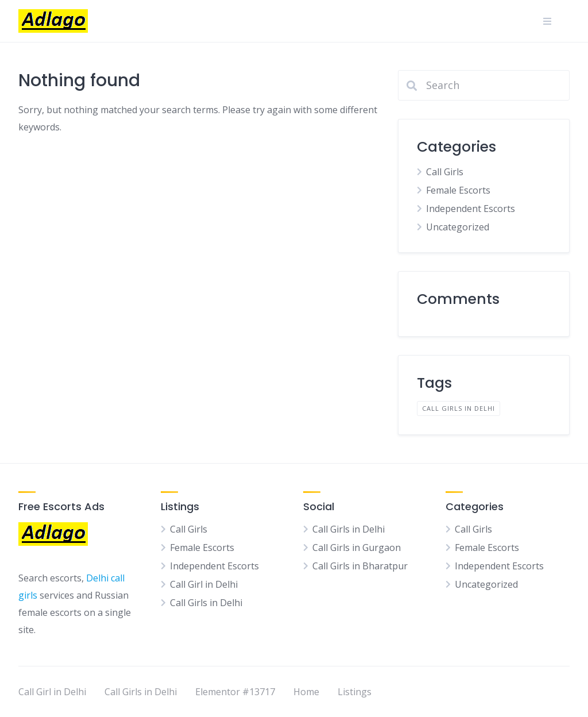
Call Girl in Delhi (204, 584)
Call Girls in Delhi (206, 603)
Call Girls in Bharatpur (360, 566)
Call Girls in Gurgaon (357, 548)
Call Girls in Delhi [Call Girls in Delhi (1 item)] (459, 408)
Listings (355, 692)
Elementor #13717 (235, 692)
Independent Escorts (471, 209)
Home (306, 692)
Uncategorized (458, 227)
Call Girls (445, 172)
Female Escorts (458, 190)
